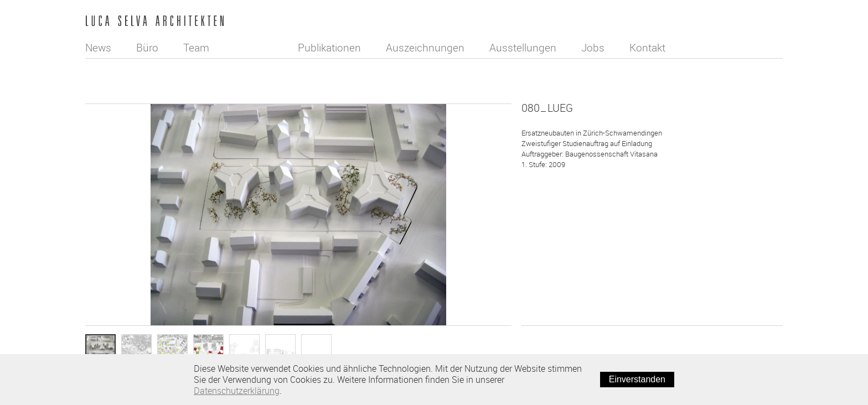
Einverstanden (637, 379)
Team (196, 48)
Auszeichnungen (426, 48)
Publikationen (330, 48)
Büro (147, 48)
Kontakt (649, 48)
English (771, 23)
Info (317, 349)
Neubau (544, 186)
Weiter (767, 338)
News (98, 48)
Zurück (538, 338)
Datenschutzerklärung (237, 391)
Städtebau (549, 218)
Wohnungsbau (554, 234)
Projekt (543, 250)
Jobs (594, 48)
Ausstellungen (524, 48)
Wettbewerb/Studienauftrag (576, 202)
